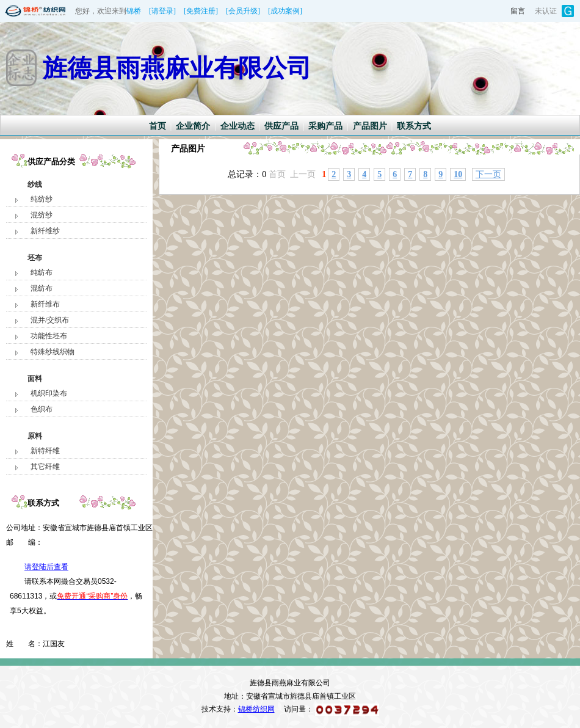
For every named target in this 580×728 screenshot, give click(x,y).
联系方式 (414, 126)
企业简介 (193, 126)
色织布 (42, 409)
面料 (35, 379)
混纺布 (42, 288)
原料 (35, 436)
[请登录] (162, 11)
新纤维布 (45, 304)
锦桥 (134, 11)
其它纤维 (45, 467)
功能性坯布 (49, 336)
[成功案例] (285, 11)
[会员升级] (243, 11)
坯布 (35, 258)
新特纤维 (45, 451)
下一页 (488, 174)
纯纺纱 (42, 199)
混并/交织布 (50, 320)
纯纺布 (42, 272)
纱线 (35, 184)
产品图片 (370, 126)
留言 (518, 11)
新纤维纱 (45, 231)
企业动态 (237, 126)
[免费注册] (201, 11)
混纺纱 (42, 215)
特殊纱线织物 (53, 352)
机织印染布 (49, 393)
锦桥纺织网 (256, 709)
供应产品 (281, 126)
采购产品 (325, 126)
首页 (158, 126)
